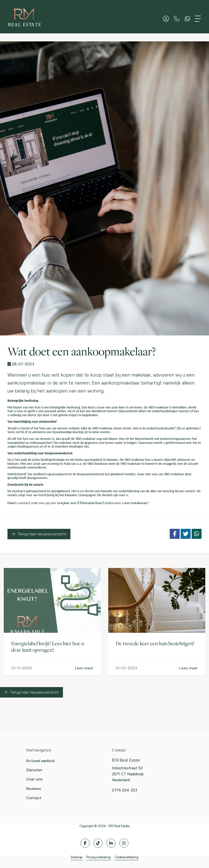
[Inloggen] (166, 19)
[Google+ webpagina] (124, 843)
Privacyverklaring (99, 857)
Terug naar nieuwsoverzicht (39, 534)
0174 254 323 (125, 790)
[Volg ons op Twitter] (98, 843)
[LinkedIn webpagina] (111, 843)
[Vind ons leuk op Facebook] (85, 843)
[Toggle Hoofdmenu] (198, 19)
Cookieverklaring (127, 857)
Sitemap (77, 857)
